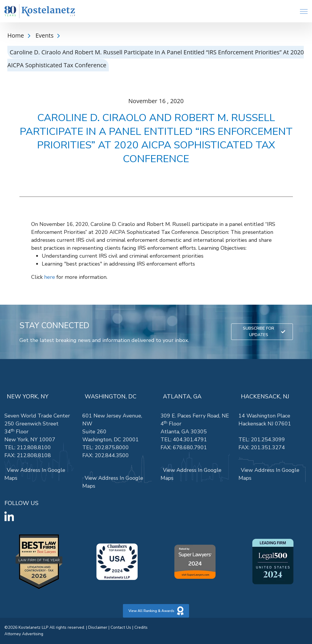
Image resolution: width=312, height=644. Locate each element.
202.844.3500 (112, 455)
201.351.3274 (268, 447)
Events (45, 35)
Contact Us (121, 627)
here (50, 277)
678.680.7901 (190, 447)
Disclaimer (98, 627)
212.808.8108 (34, 455)
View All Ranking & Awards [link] (156, 611)
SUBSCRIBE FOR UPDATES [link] (264, 332)
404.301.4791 (190, 440)
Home (16, 35)
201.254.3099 (268, 440)
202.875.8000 (112, 447)
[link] (40, 11)
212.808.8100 (34, 447)
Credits (141, 627)
